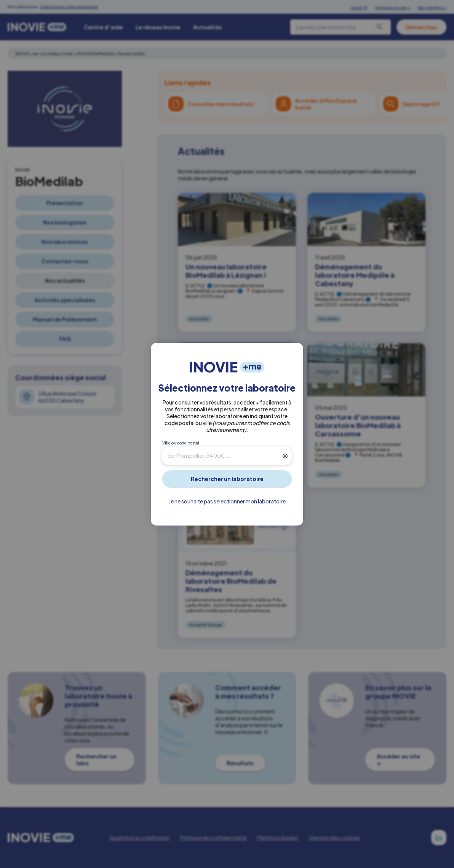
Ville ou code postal (181, 443)
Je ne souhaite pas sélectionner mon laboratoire (227, 501)
